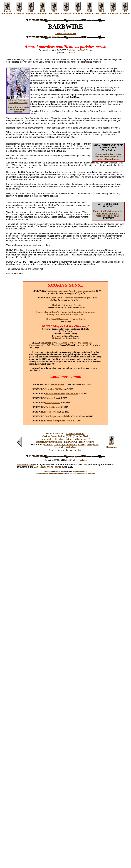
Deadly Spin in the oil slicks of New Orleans (65, 416)
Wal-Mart (71, 447)
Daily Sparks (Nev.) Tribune (80, 50)
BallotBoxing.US (82, 439)
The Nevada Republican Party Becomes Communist (70, 291)
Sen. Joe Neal (81, 436)
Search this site (57, 450)
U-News (70, 434)
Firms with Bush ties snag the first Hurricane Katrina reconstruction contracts (108, 213)
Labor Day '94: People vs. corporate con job (70, 298)
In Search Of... (73, 450)
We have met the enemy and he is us (61, 394)
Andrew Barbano (79, 460)
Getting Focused (53, 403)
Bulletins (80, 434)
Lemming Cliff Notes (55, 389)
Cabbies (48, 445)
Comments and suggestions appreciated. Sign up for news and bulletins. (65, 473)
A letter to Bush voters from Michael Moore (18, 101)
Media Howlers (52, 412)
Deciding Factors (63, 439)
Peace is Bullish (57, 384)
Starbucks (59, 447)
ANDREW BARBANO (65, 34)
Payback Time (52, 398)
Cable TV (58, 445)
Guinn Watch (46, 439)
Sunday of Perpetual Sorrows (59, 421)
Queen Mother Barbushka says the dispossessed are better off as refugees (108, 157)
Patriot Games (52, 407)
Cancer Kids (71, 445)
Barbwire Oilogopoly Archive (79, 442)
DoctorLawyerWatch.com (49, 442)
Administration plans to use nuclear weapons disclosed (18, 109)
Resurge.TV (93, 445)
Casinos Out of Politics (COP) (57, 436)
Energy (82, 445)
